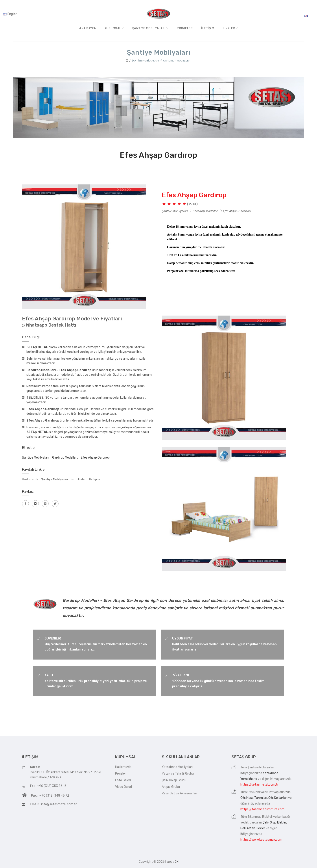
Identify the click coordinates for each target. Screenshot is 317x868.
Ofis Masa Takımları (254, 798)
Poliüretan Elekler (253, 828)
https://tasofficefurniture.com (262, 809)
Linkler (230, 28)
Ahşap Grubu (171, 787)
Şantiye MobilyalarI (150, 28)
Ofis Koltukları (278, 798)
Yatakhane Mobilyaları (177, 767)
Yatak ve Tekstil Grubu (178, 774)
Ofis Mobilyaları (258, 792)
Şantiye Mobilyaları (54, 479)
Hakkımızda (30, 479)
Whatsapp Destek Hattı (51, 325)
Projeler (185, 28)
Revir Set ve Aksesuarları (179, 793)
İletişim (208, 28)
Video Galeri (123, 787)
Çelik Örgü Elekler (274, 822)
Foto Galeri (78, 479)
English (10, 14)
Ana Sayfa (88, 28)
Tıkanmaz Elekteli (260, 817)
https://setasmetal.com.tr (259, 785)
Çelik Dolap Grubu (174, 780)
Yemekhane (249, 779)
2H (177, 862)
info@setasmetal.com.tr (59, 804)
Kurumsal (114, 28)
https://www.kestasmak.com (261, 840)
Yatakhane (271, 773)
